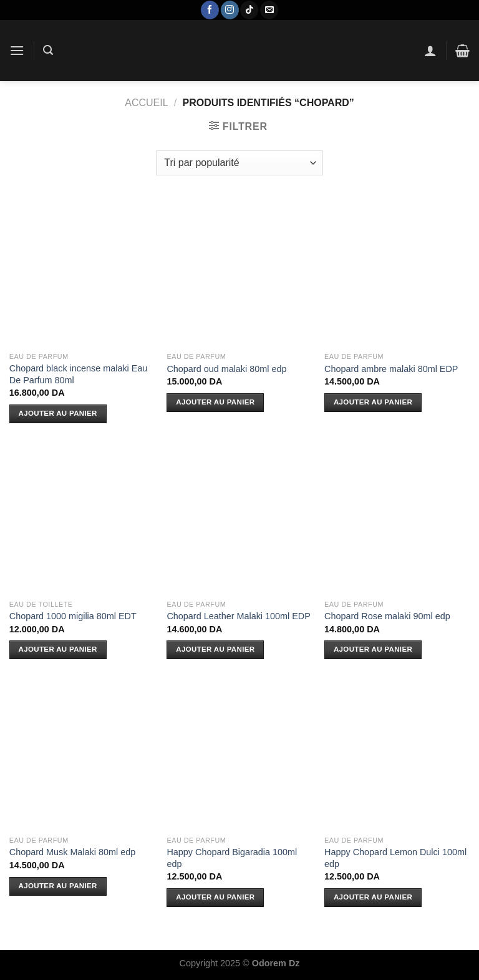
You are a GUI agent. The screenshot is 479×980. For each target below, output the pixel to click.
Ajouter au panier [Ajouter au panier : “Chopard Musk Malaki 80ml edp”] (58, 886)
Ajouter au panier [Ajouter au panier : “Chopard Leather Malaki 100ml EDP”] (215, 649)
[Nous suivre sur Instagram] (230, 10)
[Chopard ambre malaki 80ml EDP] (397, 273)
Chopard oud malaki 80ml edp (226, 369)
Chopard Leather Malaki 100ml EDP (238, 616)
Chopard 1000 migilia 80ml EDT (73, 616)
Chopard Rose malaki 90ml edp (387, 616)
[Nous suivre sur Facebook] (210, 10)
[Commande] (239, 163)
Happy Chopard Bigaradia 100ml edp (232, 858)
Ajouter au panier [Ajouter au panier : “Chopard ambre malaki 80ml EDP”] (373, 402)
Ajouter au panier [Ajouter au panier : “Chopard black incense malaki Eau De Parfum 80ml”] (58, 413)
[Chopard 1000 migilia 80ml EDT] (82, 520)
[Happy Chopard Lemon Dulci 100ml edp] (397, 757)
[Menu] (17, 50)
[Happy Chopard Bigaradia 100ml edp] (239, 757)
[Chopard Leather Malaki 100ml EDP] (239, 520)
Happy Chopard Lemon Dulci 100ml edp (395, 858)
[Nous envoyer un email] (269, 10)
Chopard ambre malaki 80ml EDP (391, 369)
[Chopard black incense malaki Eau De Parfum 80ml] (82, 273)
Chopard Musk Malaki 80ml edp (72, 852)
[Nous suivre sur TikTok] (249, 10)
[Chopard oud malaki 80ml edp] (239, 273)
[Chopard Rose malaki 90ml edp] (397, 520)
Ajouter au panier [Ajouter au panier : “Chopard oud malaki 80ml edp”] (215, 402)
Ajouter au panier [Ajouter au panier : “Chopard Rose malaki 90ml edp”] (373, 649)
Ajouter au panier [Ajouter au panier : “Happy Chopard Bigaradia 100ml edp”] (215, 897)
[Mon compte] (430, 51)
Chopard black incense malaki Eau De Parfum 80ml (79, 374)
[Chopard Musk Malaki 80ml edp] (82, 757)
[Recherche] (48, 50)
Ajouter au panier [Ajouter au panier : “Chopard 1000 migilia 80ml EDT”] (58, 649)
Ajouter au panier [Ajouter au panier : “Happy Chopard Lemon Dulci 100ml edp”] (373, 897)
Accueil (146, 103)
